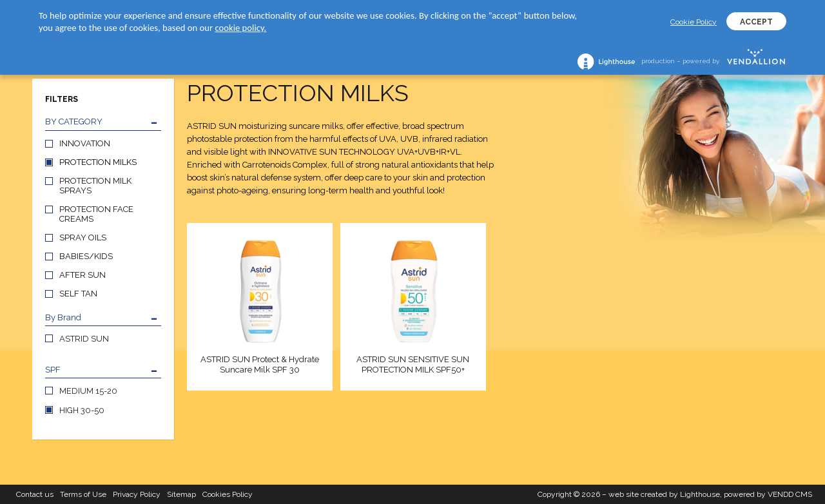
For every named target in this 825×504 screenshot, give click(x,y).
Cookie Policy (694, 22)
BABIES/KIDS (86, 256)
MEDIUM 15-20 (88, 391)
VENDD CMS (790, 494)
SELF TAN (78, 294)
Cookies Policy (228, 494)
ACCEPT (756, 22)
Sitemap (181, 494)
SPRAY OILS (83, 237)
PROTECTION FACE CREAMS (96, 214)
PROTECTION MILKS (98, 162)
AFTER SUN (82, 275)
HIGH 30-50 (82, 410)
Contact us (35, 494)
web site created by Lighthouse (664, 494)
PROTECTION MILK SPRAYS (95, 186)
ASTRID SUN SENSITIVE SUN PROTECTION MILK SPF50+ (413, 364)
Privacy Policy (137, 494)
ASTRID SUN (84, 339)
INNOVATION (85, 143)
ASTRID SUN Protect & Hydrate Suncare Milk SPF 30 (260, 364)
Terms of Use (83, 494)
